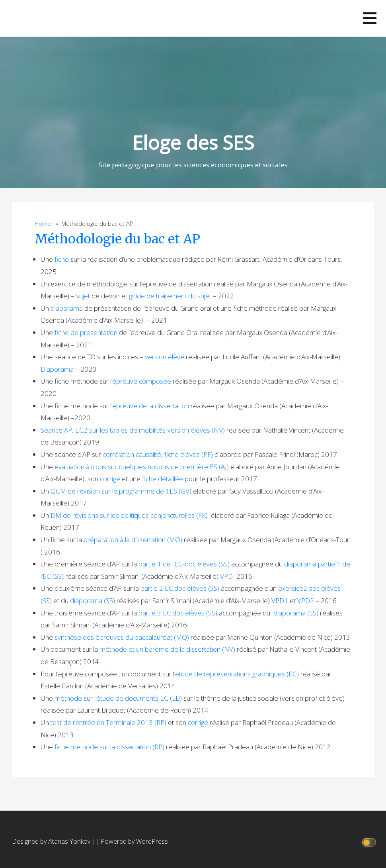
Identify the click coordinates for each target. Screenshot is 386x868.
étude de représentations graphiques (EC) (237, 674)
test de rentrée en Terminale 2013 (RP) (108, 722)
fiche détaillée (163, 479)
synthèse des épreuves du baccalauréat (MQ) (122, 637)
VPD (226, 576)
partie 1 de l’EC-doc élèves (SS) (184, 564)
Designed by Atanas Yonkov (52, 841)
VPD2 (306, 601)
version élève (165, 357)
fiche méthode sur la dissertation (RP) (109, 747)
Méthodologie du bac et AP (117, 239)
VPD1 (280, 601)
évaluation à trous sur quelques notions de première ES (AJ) (142, 467)
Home (43, 224)
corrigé (111, 479)
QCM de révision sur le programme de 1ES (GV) (121, 491)
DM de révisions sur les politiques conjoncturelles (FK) (129, 515)
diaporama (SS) (93, 601)
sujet (83, 296)
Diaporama (57, 369)
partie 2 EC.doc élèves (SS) (180, 588)
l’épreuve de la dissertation (150, 406)
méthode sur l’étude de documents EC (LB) (118, 698)
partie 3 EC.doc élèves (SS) (178, 613)
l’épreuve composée (141, 381)
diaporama (67, 308)
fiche (62, 259)
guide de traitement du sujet (170, 296)
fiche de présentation (86, 332)
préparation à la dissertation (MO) (133, 540)
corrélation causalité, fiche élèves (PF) (158, 454)
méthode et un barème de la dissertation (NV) (167, 649)
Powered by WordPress (134, 841)
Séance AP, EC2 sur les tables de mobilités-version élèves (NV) (133, 430)
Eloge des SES (193, 142)
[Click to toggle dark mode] (370, 842)
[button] (370, 18)
